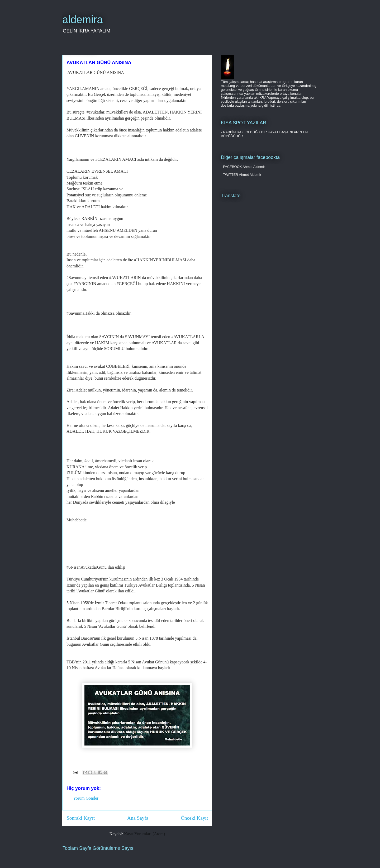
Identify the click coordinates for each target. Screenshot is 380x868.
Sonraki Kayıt (81, 818)
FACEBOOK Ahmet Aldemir (244, 167)
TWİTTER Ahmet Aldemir (242, 175)
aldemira (82, 20)
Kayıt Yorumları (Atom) (144, 834)
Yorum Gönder (86, 798)
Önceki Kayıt (194, 818)
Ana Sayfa (138, 818)
